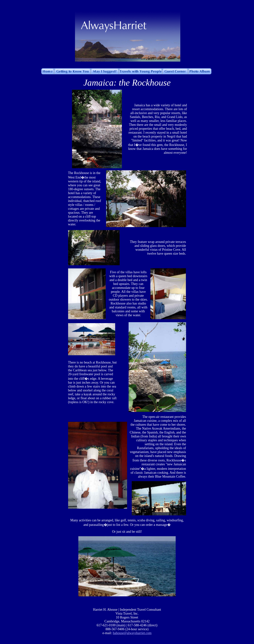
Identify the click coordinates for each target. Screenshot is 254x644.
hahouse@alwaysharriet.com (132, 633)
